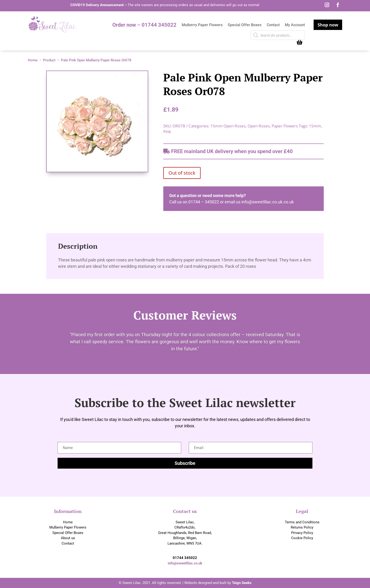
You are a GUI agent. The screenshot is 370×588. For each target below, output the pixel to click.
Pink (167, 132)
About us (68, 538)
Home (68, 522)
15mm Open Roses (228, 126)
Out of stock (182, 173)
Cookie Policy (302, 538)
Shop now (328, 25)
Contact (273, 25)
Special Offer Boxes (245, 25)
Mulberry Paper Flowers (202, 25)
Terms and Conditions (302, 522)
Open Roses (259, 126)
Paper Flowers (285, 126)
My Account (295, 25)
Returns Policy (302, 527)
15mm (315, 126)
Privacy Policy (302, 533)
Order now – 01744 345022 (144, 26)
